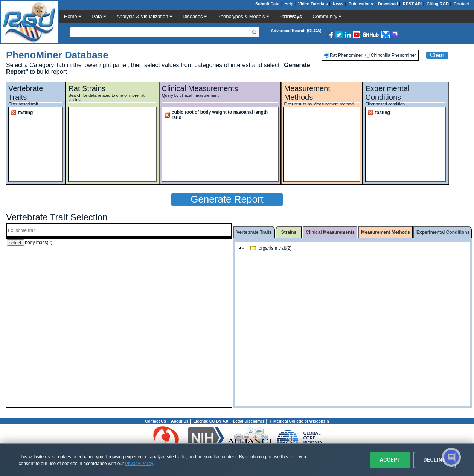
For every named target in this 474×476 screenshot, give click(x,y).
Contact (461, 4)
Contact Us (155, 421)
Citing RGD (438, 4)
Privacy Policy (139, 464)
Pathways (291, 16)
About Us (180, 421)
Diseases (195, 16)
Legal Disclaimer (249, 421)
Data (99, 16)
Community (327, 16)
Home (72, 16)
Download (388, 4)
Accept (390, 460)
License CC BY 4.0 (211, 421)
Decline (434, 460)
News (338, 4)
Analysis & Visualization (144, 16)
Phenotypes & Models (243, 16)
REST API (412, 4)
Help (289, 4)
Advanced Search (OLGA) (296, 31)
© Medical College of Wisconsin (299, 421)
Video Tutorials (313, 4)
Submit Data (267, 4)
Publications (361, 4)
